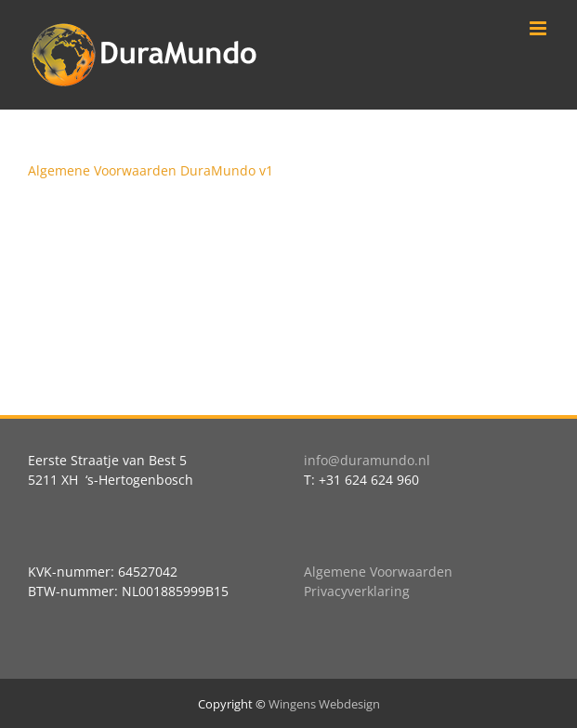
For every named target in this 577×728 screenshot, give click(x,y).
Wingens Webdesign (324, 704)
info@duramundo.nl (367, 460)
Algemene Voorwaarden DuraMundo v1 (151, 170)
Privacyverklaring (357, 591)
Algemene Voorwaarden (378, 572)
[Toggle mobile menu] (539, 28)
